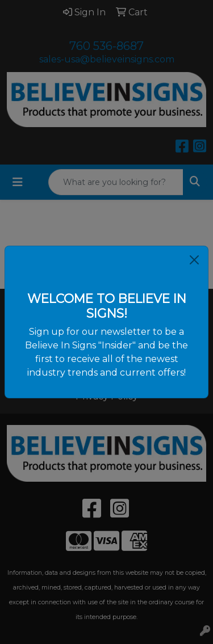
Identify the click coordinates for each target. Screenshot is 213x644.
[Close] (194, 260)
